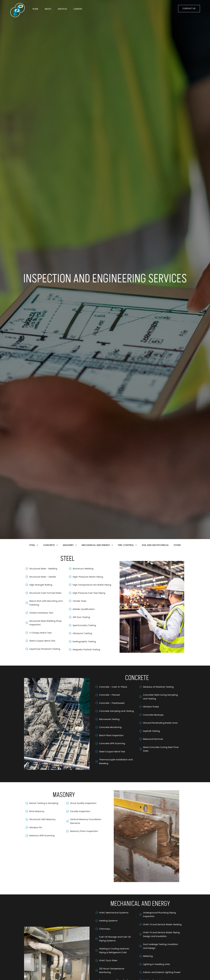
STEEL (34, 545)
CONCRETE (51, 545)
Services (62, 9)
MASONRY (70, 545)
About (48, 9)
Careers (78, 9)
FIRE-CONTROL (127, 545)
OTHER (177, 545)
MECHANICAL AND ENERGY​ (97, 545)
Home (35, 9)
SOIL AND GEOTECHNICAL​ (155, 545)
